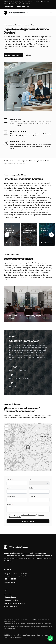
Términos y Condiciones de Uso (14, 603)
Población (33, 496)
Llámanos (30, 55)
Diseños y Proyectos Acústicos (10, 230)
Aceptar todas (8, 7)
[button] (51, 235)
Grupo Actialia (18, 637)
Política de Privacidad (28, 515)
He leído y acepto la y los (27, 516)
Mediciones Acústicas (45, 229)
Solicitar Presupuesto (13, 55)
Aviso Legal (7, 594)
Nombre (10, 480)
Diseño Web (8, 637)
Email (9, 488)
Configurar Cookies (10, 606)
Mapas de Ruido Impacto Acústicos (29, 230)
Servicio (32, 480)
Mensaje (10, 504)
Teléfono (32, 488)
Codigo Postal (11, 496)
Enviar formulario (28, 521)
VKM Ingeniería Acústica (16, 13)
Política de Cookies (10, 597)
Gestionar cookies (23, 7)
